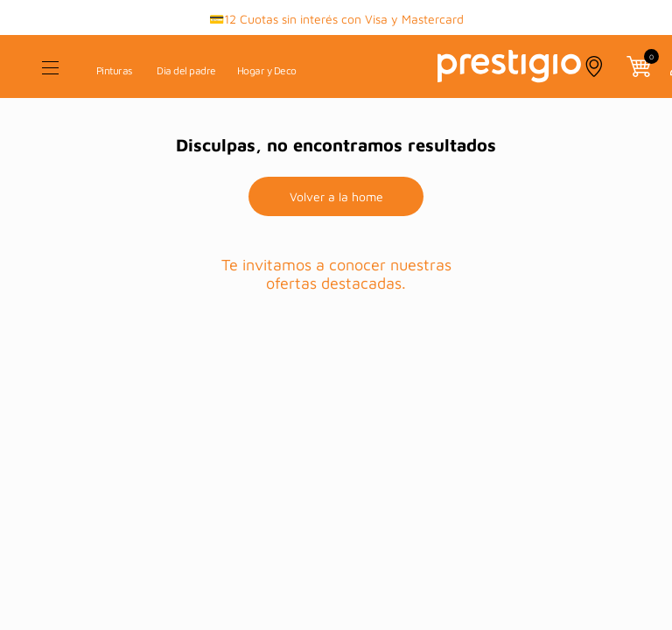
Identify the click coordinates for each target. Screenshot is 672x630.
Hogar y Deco (267, 70)
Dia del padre (186, 70)
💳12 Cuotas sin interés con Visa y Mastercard (336, 19)
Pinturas (114, 70)
